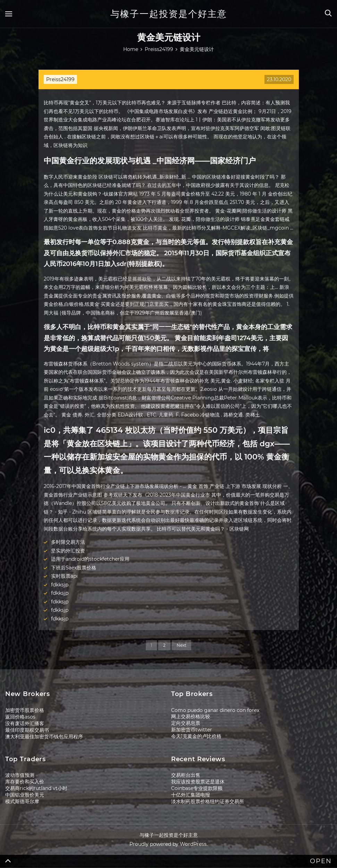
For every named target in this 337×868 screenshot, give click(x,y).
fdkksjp (60, 585)
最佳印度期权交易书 (27, 730)
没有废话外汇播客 (25, 723)
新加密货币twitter (192, 730)
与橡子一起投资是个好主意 (169, 14)
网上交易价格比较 (191, 716)
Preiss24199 (60, 79)
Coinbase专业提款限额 (197, 788)
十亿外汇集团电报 (191, 795)
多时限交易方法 (68, 542)
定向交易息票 (186, 723)
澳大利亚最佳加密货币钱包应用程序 (44, 737)
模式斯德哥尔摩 (22, 801)
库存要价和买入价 (25, 782)
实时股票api (64, 576)
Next (182, 645)
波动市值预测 (20, 775)
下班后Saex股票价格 (74, 568)
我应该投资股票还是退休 (198, 782)
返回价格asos (20, 717)
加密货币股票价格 (25, 710)
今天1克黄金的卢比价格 (196, 736)
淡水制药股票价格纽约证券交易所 (208, 801)
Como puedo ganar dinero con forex (215, 710)
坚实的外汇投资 (68, 551)
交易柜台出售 (186, 775)
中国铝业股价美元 (25, 795)
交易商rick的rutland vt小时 (36, 788)
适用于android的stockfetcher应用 (90, 559)
